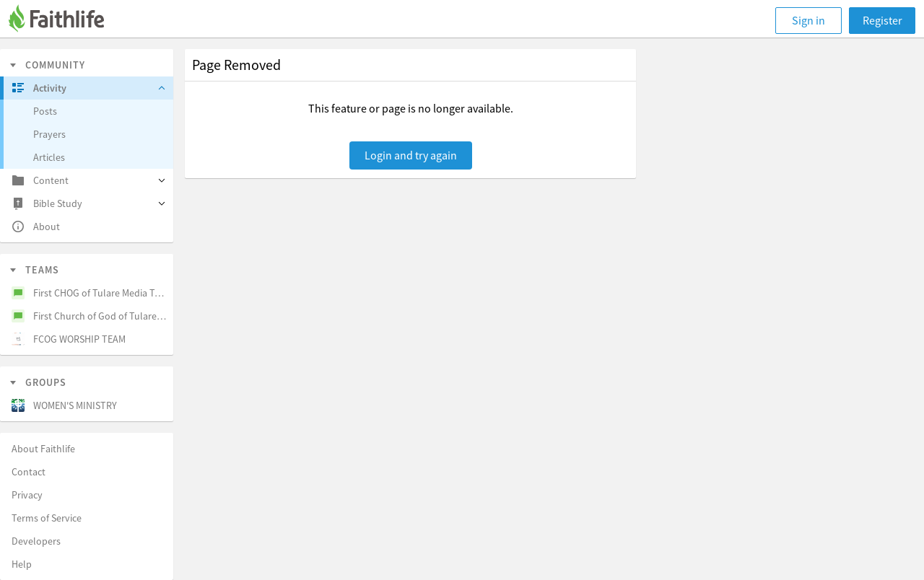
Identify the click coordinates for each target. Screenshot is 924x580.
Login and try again (411, 155)
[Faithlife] (65, 21)
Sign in (808, 20)
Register (882, 20)
